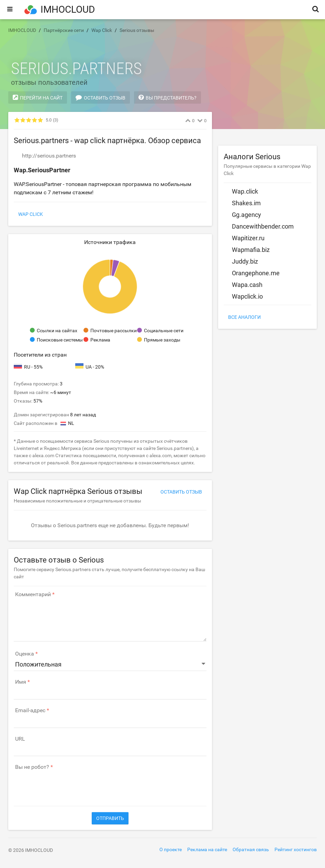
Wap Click (31, 214)
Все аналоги (244, 317)
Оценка (25, 654)
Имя (21, 682)
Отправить (110, 818)
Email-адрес (30, 710)
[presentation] (66, 785)
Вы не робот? (32, 767)
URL (20, 739)
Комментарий (33, 594)
